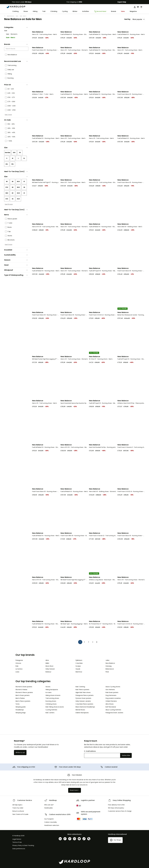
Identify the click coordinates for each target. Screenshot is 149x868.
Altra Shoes (110, 704)
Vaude (78, 669)
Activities (86, 11)
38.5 (18, 187)
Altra (47, 660)
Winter (75, 11)
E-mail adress (90, 751)
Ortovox (18, 663)
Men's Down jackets (23, 695)
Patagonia (19, 660)
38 (13, 187)
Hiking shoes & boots (53, 695)
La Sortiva (19, 669)
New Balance (11, 16)
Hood (16, 265)
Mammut (79, 672)
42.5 (18, 199)
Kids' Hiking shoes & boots (55, 707)
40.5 (18, 193)
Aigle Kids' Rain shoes (83, 693)
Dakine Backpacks (82, 713)
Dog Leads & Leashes (113, 698)
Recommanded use (16, 61)
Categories (16, 27)
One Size (8, 153)
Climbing (54, 11)
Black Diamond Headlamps (85, 707)
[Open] (27, 49)
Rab (17, 666)
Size (16, 148)
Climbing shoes (51, 704)
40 (13, 193)
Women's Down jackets (24, 687)
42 (13, 199)
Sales (123, 11)
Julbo (107, 660)
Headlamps (20, 710)
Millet (47, 663)
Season (16, 260)
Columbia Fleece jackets (84, 704)
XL (24, 158)
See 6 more (8, 245)
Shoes (26, 11)
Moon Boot (49, 666)
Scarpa (78, 666)
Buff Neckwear (111, 707)
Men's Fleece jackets (23, 701)
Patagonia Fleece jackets (84, 695)
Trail (44, 11)
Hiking (35, 11)
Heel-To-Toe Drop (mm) (16, 172)
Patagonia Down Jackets (114, 713)
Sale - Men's (11, 38)
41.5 (7, 199)
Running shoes (51, 701)
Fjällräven (79, 660)
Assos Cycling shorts (113, 687)
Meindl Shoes (80, 710)
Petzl (107, 672)
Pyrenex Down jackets (83, 698)
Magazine (133, 11)
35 (7, 182)
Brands (114, 11)
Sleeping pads (21, 707)
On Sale (16, 120)
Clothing (15, 11)
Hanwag (108, 666)
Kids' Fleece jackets (82, 690)
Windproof (16, 270)
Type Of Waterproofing (16, 275)
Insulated (16, 250)
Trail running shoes (52, 698)
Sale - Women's (12, 34)
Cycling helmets (51, 710)
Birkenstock (110, 669)
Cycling (65, 11)
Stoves (48, 687)
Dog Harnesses (111, 695)
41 (24, 193)
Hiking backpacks (52, 690)
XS (20, 153)
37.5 (7, 187)
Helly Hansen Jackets (83, 701)
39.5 (7, 193)
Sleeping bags (21, 713)
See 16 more (9, 204)
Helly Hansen (50, 669)
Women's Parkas (21, 690)
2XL (7, 164)
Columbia (79, 663)
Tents (17, 704)
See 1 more (8, 115)
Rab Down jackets (112, 693)
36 (13, 182)
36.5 (18, 182)
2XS (14, 153)
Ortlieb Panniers (111, 701)
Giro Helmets (110, 690)
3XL (13, 164)
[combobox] (17, 49)
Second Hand (100, 11)
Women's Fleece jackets (24, 693)
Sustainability (16, 255)
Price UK (16, 85)
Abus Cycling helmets (113, 710)
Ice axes (48, 693)
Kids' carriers (50, 713)
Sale (17, 16)
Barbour (48, 672)
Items (16, 215)
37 (24, 182)
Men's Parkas (20, 698)
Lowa (17, 672)
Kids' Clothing (80, 687)
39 (24, 187)
